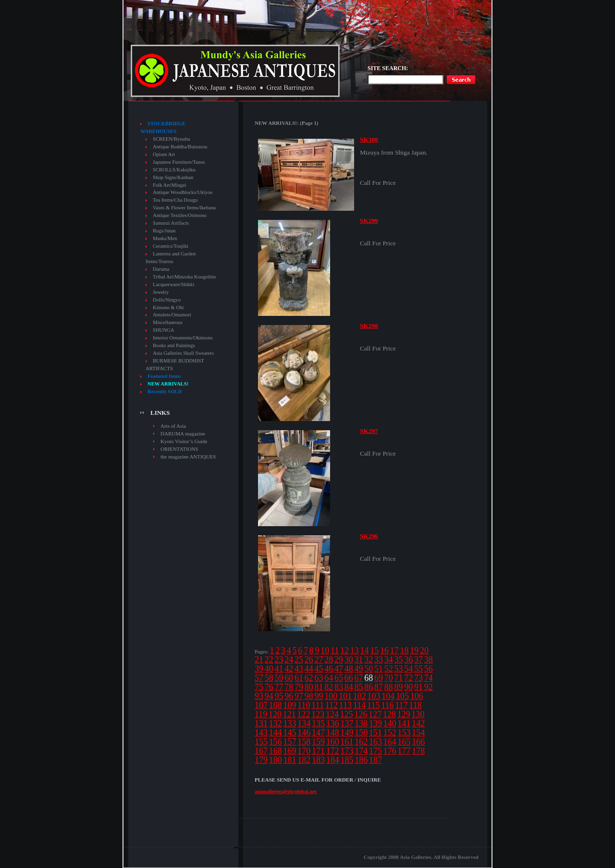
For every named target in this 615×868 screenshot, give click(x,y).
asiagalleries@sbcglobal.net (286, 791)
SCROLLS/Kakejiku (174, 170)
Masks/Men (165, 238)
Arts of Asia (173, 426)
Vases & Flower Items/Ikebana (184, 208)
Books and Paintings (174, 345)
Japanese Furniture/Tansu (179, 162)
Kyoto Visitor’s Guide (184, 441)
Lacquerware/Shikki (173, 284)
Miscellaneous (168, 322)
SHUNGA (163, 330)
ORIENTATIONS (179, 449)
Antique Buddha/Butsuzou (180, 147)
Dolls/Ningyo (167, 300)
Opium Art (164, 154)
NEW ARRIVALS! (168, 384)
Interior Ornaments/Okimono (183, 338)
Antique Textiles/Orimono (180, 215)
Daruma (161, 269)
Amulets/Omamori (172, 315)
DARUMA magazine (183, 434)
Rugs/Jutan (164, 231)
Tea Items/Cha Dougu (175, 200)
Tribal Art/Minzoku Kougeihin (184, 277)
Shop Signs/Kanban (173, 177)
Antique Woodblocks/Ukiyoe (183, 192)
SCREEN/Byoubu (172, 139)
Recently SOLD (165, 392)
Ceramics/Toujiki (171, 246)
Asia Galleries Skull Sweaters (183, 353)
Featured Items (164, 376)
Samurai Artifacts (171, 223)
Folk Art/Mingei (170, 185)
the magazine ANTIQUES (188, 457)
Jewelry (161, 292)
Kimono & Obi (168, 307)
